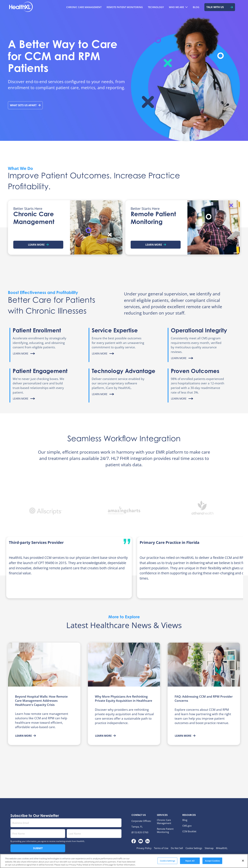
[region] (124, 861)
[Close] (243, 861)
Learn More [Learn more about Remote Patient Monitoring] (156, 245)
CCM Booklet (189, 831)
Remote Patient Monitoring (165, 830)
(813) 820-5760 (140, 832)
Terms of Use (161, 848)
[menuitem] (84, 7)
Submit (38, 848)
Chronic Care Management (164, 822)
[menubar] (138, 7)
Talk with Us (220, 7)
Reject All (190, 861)
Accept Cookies (212, 861)
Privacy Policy (144, 848)
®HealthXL (222, 848)
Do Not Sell (177, 848)
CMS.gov (187, 826)
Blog (185, 820)
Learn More (26, 736)
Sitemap (209, 848)
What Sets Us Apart (25, 105)
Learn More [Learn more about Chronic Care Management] (38, 245)
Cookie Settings (194, 848)
